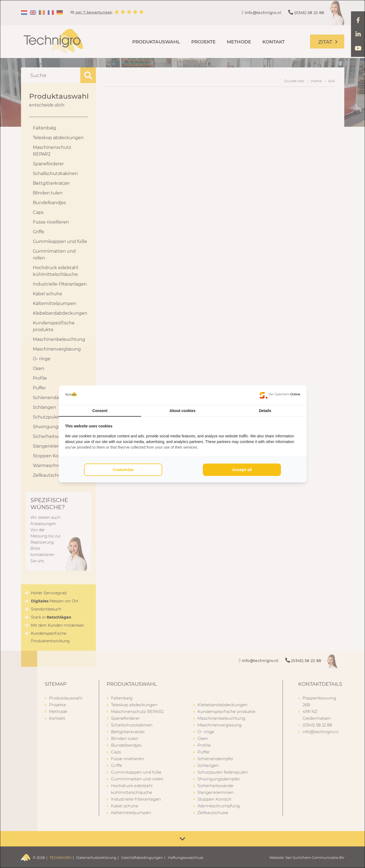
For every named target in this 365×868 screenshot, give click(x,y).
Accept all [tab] (242, 470)
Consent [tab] (100, 411)
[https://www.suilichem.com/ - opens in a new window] (280, 395)
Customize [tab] (123, 470)
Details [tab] (265, 411)
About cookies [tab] (182, 411)
